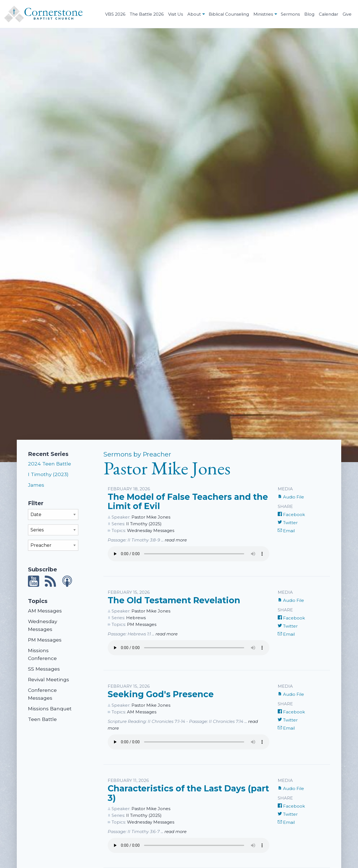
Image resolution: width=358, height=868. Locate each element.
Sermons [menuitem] (290, 14)
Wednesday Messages (151, 530)
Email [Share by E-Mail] (286, 531)
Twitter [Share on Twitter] (288, 523)
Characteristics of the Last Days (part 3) (188, 793)
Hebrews (136, 618)
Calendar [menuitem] (328, 14)
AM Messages (45, 611)
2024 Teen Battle (50, 464)
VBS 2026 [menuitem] (115, 14)
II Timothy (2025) (144, 524)
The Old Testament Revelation (174, 600)
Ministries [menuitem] (263, 14)
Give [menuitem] (347, 14)
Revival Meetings (49, 679)
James (36, 485)
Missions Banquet (50, 709)
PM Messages (45, 640)
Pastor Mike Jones (151, 517)
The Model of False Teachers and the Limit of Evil (188, 502)
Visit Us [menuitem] (176, 14)
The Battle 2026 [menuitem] (147, 14)
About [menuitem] (194, 14)
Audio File (291, 497)
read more (176, 540)
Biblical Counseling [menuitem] (229, 14)
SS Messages (44, 669)
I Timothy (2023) (48, 474)
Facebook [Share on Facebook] (291, 515)
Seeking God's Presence (161, 694)
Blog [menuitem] (309, 14)
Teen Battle (42, 719)
